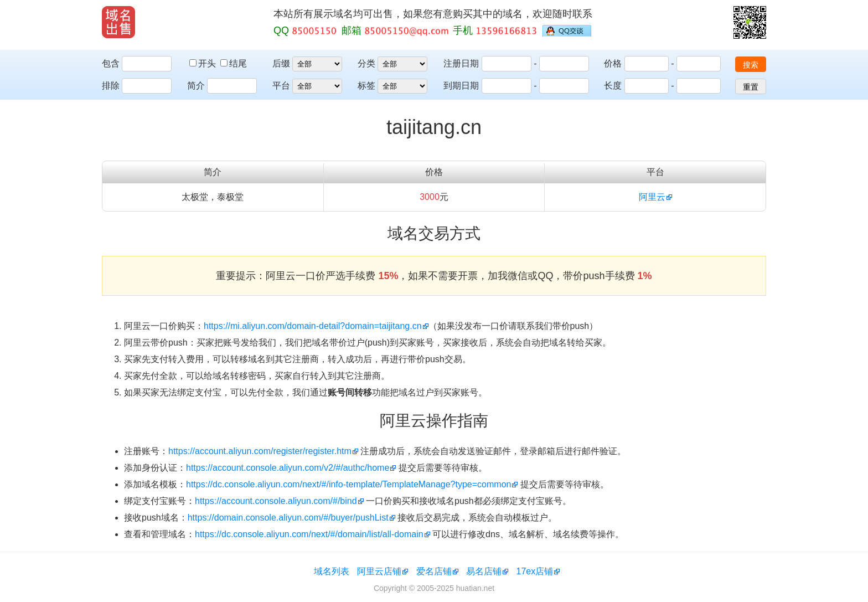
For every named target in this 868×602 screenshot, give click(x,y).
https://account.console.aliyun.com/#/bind (276, 501)
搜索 (751, 65)
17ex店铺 (535, 571)
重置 (751, 87)
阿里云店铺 (379, 571)
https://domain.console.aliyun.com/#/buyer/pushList (288, 518)
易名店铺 (484, 571)
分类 (366, 63)
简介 (196, 86)
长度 (613, 86)
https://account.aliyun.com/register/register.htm (260, 451)
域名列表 (332, 571)
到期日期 (461, 86)
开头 (204, 63)
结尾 (234, 63)
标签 (366, 86)
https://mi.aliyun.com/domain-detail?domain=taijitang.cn (313, 326)
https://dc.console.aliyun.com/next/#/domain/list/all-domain (309, 534)
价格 (613, 63)
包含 (111, 63)
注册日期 (461, 63)
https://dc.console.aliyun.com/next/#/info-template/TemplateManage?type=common (348, 484)
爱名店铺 (434, 571)
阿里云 (652, 197)
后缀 (281, 63)
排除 (111, 86)
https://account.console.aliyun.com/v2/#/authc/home (288, 468)
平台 (281, 86)
